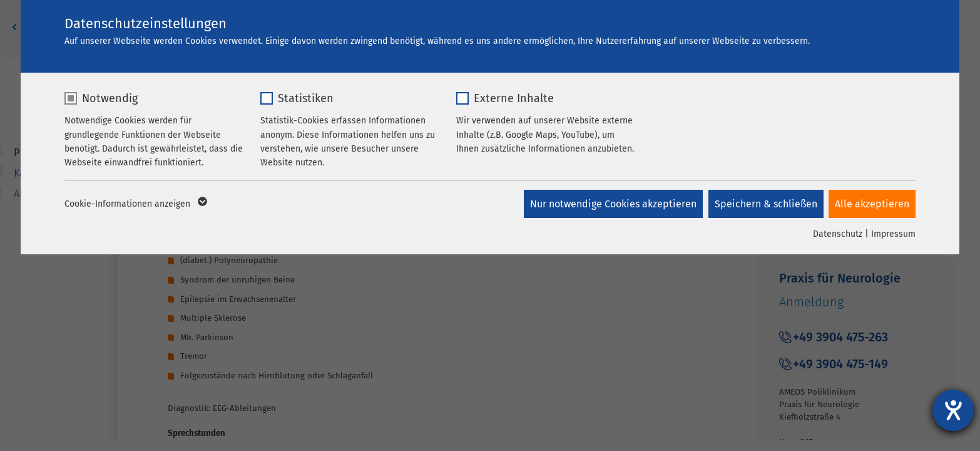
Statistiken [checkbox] (306, 98)
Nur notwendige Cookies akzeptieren (611, 204)
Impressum (893, 234)
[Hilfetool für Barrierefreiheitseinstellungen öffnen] (953, 410)
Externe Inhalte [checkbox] (514, 98)
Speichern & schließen (765, 204)
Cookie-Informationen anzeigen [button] (135, 204)
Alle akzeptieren (872, 204)
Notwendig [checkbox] (110, 98)
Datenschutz (838, 234)
